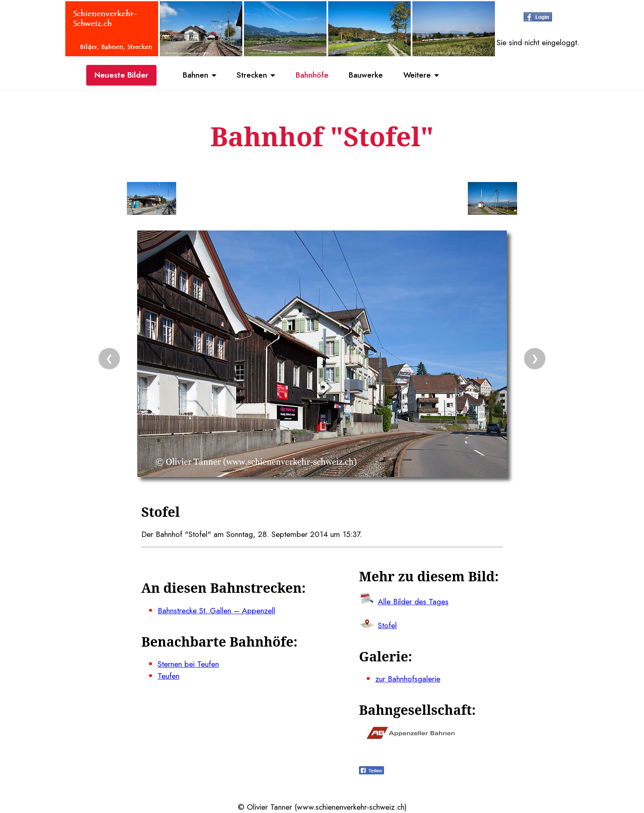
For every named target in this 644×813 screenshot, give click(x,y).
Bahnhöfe (312, 75)
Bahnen (195, 75)
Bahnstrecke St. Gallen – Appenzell (216, 610)
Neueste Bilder (121, 75)
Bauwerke (366, 75)
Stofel (387, 625)
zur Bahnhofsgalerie (408, 679)
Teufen (169, 676)
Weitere (418, 75)
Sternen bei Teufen (188, 664)
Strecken (252, 75)
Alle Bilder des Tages (413, 601)
